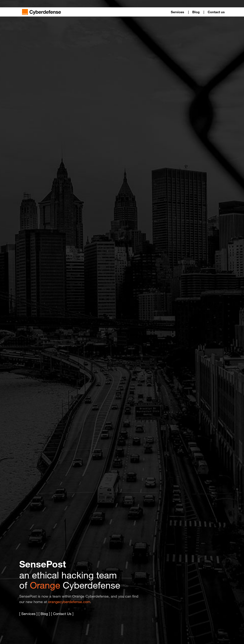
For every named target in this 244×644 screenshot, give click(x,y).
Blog (196, 12)
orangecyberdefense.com (69, 602)
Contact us (216, 12)
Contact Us (62, 614)
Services (177, 12)
